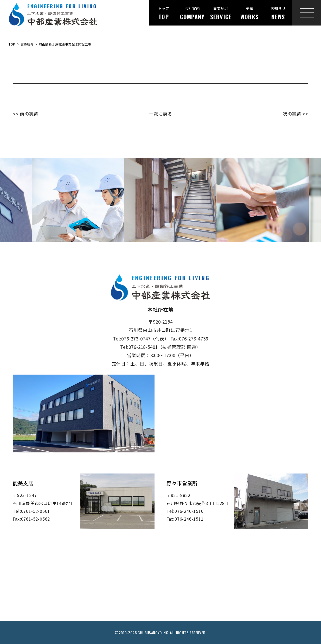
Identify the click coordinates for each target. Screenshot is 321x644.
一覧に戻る (160, 114)
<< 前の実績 (25, 114)
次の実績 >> (296, 114)
